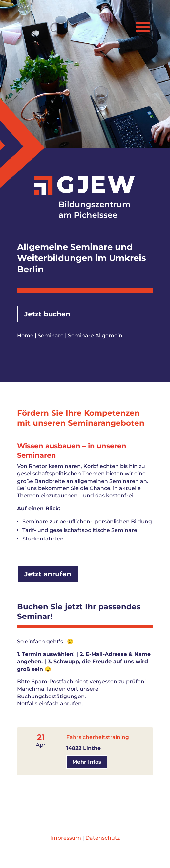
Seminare (51, 336)
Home (25, 336)
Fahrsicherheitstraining (98, 737)
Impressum (66, 838)
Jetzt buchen (47, 314)
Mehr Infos (87, 762)
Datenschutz (103, 838)
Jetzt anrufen (48, 574)
